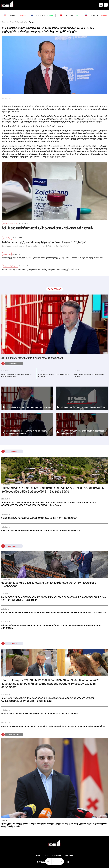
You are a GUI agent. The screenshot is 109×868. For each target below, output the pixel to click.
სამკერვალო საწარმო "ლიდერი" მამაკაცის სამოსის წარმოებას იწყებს (41, 531)
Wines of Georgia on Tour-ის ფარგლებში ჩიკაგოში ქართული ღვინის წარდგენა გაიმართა (41, 269)
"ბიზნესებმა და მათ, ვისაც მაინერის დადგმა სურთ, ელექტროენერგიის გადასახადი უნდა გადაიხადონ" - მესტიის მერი (53, 490)
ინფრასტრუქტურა (19, 22)
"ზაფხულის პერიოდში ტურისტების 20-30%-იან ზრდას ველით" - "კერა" (40, 714)
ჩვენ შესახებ (42, 856)
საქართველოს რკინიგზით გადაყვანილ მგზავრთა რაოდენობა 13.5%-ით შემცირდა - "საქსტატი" (54, 613)
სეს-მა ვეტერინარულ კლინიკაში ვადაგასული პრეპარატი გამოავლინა (48, 228)
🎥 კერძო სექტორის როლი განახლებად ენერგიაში (32, 358)
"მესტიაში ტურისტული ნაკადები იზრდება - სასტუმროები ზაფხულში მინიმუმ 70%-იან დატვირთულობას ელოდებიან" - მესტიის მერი (48, 700)
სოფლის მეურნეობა (10, 223)
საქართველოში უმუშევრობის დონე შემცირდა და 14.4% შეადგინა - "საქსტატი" (44, 242)
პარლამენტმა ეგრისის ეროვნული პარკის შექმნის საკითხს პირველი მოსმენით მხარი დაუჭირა (54, 726)
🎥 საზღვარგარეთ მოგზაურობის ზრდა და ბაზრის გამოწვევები (16, 376)
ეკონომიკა (7, 238)
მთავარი (6, 22)
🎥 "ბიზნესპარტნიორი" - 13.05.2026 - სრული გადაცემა (53, 376)
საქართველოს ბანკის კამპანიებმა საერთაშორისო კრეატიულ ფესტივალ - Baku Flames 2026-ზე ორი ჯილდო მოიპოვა (53, 258)
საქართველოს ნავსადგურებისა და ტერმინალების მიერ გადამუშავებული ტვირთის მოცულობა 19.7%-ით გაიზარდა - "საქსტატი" (54, 599)
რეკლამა (68, 856)
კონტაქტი (56, 856)
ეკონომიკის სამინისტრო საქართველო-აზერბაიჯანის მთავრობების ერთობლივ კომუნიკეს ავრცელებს (51, 627)
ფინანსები (7, 254)
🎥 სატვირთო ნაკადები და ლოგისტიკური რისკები (89, 376)
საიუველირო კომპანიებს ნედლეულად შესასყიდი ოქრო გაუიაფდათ (39, 518)
